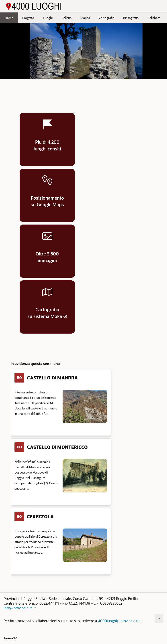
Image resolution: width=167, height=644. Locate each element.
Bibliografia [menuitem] (131, 18)
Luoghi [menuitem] (48, 18)
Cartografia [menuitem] (107, 18)
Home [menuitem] (9, 18)
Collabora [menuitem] (154, 18)
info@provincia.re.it (20, 608)
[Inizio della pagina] (159, 618)
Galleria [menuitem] (66, 18)
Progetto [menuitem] (28, 18)
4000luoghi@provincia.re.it (120, 621)
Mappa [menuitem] (85, 18)
